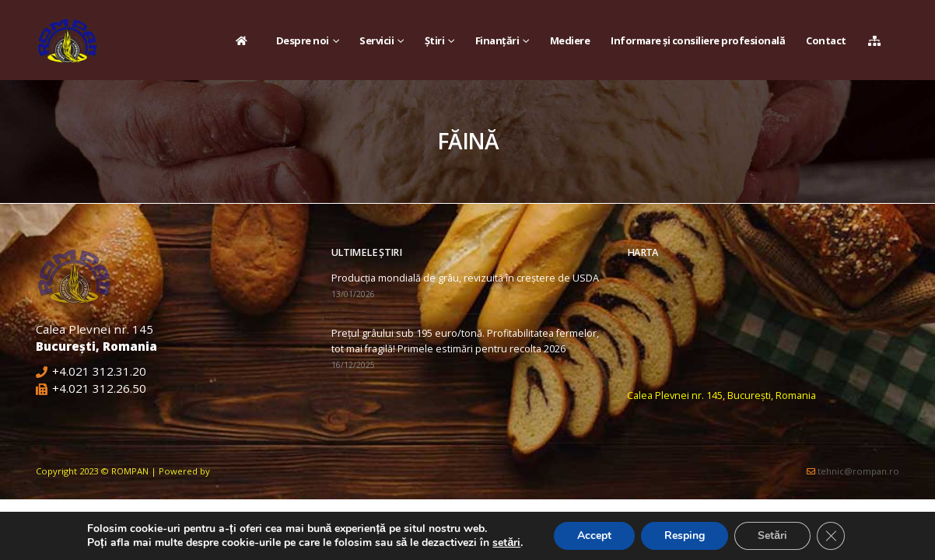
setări (506, 543)
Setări (772, 535)
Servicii (376, 40)
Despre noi (303, 40)
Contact (826, 40)
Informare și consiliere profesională (698, 40)
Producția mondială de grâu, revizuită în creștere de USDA (465, 278)
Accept (594, 535)
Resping (685, 535)
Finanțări (497, 40)
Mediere (570, 40)
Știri (435, 40)
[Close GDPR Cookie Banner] (831, 536)
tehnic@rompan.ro (858, 471)
